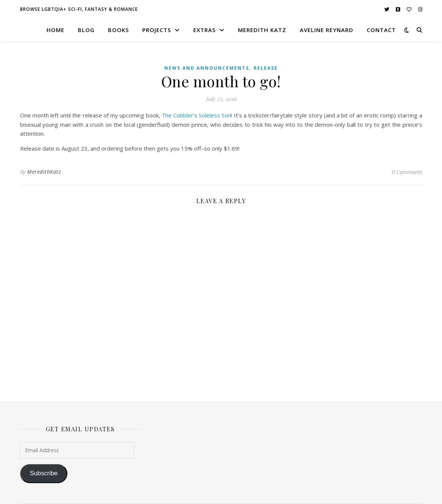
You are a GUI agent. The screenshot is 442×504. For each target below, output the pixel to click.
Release (266, 68)
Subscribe (44, 473)
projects (157, 30)
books (118, 30)
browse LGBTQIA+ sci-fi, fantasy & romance (79, 9)
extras (204, 30)
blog (86, 30)
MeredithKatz (44, 172)
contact (381, 30)
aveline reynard (327, 30)
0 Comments (407, 172)
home (55, 30)
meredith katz (262, 30)
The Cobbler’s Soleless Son (196, 115)
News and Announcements (207, 68)
